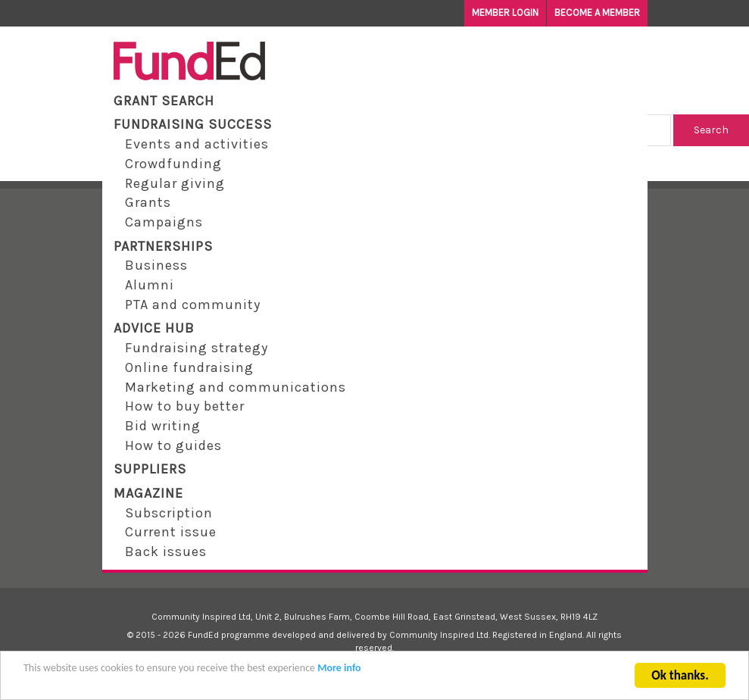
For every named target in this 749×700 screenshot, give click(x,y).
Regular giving (175, 183)
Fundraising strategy (197, 348)
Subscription (169, 513)
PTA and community (193, 305)
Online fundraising (189, 367)
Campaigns (164, 222)
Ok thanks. (680, 683)
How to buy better (185, 406)
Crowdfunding (173, 164)
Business (156, 265)
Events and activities (197, 144)
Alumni (150, 285)
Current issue (171, 532)
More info (339, 675)
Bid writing (163, 426)
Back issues (166, 552)
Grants (148, 202)
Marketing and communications (236, 387)
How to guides (173, 445)
